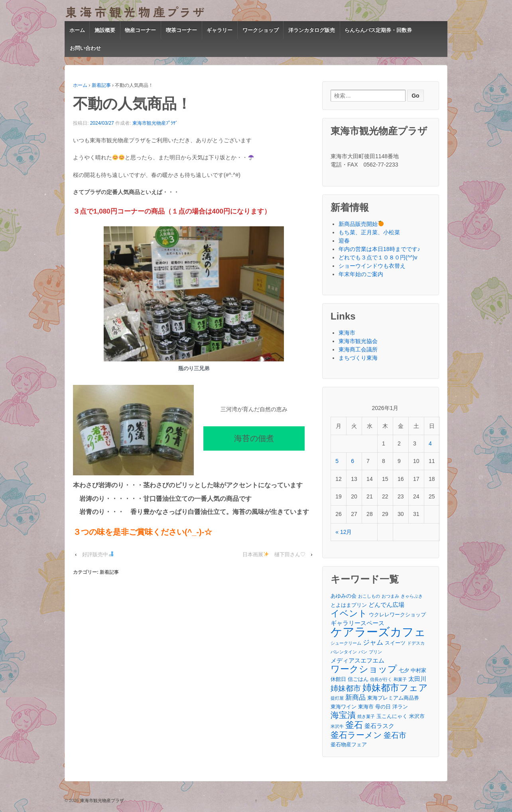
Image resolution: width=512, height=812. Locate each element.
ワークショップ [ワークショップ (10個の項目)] (364, 669)
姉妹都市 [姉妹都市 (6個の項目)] (346, 688)
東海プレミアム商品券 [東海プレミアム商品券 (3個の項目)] (393, 698)
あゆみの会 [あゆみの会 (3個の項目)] (344, 596)
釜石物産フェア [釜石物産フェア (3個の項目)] (349, 744)
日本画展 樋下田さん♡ (274, 554)
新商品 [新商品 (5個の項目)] (355, 697)
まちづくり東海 (358, 358)
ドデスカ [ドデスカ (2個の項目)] (416, 643)
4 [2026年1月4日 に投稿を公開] (430, 443)
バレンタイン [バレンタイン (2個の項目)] (344, 652)
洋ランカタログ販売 (312, 30)
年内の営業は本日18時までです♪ (379, 249)
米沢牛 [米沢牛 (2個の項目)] (337, 726)
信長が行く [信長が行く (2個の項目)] (381, 679)
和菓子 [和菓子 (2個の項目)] (400, 679)
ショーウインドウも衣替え (372, 266)
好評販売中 (98, 554)
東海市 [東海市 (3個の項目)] (366, 707)
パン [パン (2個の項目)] (363, 652)
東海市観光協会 (358, 341)
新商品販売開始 (361, 224)
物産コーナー (140, 30)
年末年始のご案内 (361, 274)
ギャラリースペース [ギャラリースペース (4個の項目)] (357, 623)
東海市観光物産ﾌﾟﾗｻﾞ (155, 123)
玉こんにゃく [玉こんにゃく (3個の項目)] (392, 716)
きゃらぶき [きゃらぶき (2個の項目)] (412, 596)
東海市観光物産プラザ (101, 800)
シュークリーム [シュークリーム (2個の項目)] (346, 643)
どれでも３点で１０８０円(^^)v (378, 257)
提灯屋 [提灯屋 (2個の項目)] (337, 698)
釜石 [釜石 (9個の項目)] (354, 725)
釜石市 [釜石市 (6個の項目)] (395, 735)
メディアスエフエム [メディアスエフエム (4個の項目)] (357, 660)
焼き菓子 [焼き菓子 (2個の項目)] (366, 716)
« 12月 (344, 532)
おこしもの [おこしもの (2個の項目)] (369, 596)
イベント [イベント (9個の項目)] (349, 613)
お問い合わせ (85, 48)
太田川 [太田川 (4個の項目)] (417, 679)
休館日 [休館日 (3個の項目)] (338, 679)
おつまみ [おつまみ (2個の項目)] (390, 596)
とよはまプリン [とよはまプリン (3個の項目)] (349, 605)
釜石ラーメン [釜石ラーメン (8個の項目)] (356, 735)
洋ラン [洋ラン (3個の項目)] (400, 707)
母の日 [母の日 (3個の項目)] (383, 707)
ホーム (77, 30)
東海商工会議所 (358, 349)
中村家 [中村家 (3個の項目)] (418, 670)
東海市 (347, 333)
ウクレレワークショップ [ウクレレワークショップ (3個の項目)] (397, 615)
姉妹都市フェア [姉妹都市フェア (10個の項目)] (395, 688)
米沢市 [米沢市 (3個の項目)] (417, 716)
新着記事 (101, 85)
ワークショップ (261, 30)
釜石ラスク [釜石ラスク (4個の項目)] (379, 726)
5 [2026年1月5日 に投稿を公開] (337, 461)
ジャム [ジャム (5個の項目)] (373, 642)
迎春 (344, 241)
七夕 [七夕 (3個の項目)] (404, 670)
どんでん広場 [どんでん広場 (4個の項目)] (386, 605)
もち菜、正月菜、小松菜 (369, 232)
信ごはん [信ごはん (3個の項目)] (358, 679)
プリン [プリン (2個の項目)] (375, 652)
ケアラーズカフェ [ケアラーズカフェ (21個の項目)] (378, 632)
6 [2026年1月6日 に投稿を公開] (352, 461)
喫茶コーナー (181, 30)
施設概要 (105, 30)
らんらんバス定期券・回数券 (378, 30)
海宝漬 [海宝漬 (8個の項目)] (343, 715)
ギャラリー (220, 30)
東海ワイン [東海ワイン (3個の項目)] (344, 707)
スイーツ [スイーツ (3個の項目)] (395, 643)
